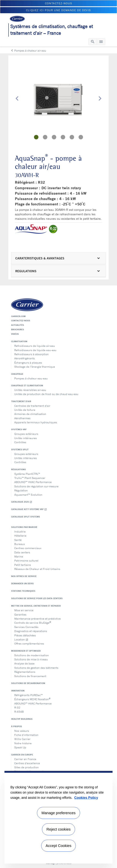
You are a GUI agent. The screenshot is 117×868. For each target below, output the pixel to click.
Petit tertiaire (23, 565)
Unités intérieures (26, 438)
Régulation (21, 490)
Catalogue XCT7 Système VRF (29, 509)
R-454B (19, 712)
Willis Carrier (22, 739)
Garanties (20, 614)
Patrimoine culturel (26, 561)
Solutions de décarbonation (28, 683)
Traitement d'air (21, 401)
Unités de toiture (25, 410)
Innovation (18, 691)
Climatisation (19, 341)
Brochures (18, 330)
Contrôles (20, 442)
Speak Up (20, 747)
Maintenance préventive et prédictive (38, 619)
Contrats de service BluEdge (33, 622)
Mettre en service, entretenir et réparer (36, 606)
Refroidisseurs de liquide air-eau (35, 346)
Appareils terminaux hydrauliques (36, 422)
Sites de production (27, 767)
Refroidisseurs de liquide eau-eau (35, 350)
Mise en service (24, 610)
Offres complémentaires (29, 644)
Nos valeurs (22, 731)
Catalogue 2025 (22, 502)
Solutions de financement (30, 676)
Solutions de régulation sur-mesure (36, 486)
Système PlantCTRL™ (27, 474)
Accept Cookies (59, 846)
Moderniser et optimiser (26, 651)
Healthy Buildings (22, 719)
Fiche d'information (26, 735)
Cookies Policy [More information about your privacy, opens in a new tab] (86, 798)
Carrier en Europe (22, 755)
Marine (19, 556)
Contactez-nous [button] (58, 3)
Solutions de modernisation (32, 655)
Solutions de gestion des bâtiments (36, 668)
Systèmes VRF (19, 429)
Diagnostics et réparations (31, 631)
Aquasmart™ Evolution (28, 495)
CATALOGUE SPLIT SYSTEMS (26, 517)
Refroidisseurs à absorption (31, 354)
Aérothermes (22, 418)
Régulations (18, 469)
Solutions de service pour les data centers (37, 598)
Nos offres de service (24, 576)
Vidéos (15, 334)
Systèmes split (20, 450)
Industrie (20, 531)
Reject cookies (58, 829)
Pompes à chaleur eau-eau (31, 378)
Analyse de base (24, 663)
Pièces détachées (25, 635)
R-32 (17, 708)
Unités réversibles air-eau (30, 390)
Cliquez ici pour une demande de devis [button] (58, 10)
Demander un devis (22, 584)
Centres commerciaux (28, 548)
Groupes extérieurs (26, 434)
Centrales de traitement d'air (32, 406)
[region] (58, 817)
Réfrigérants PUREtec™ (29, 695)
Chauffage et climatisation (27, 386)
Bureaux (20, 544)
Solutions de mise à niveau (31, 659)
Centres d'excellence (27, 763)
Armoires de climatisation (30, 414)
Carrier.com (18, 316)
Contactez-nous (21, 321)
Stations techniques (23, 591)
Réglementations (25, 672)
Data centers (22, 552)
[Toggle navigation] (93, 42)
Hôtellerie (20, 536)
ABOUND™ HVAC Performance (33, 482)
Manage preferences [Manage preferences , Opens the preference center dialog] (58, 813)
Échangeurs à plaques (28, 363)
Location (21, 639)
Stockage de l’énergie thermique (35, 367)
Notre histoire (23, 743)
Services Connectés (26, 627)
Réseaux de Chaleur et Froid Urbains (37, 569)
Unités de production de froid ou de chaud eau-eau (46, 394)
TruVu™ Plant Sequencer (30, 478)
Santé (18, 540)
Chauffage (17, 374)
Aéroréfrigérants (25, 358)
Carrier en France (25, 759)
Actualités (18, 325)
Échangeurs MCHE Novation (32, 699)
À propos (17, 726)
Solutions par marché (24, 527)
